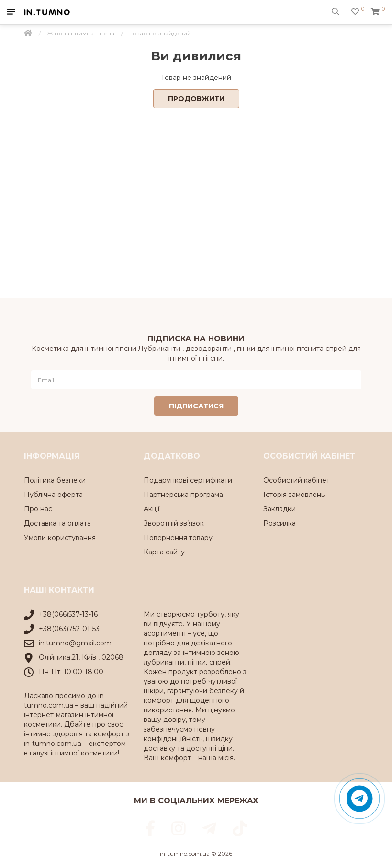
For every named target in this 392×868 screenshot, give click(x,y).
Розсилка (280, 523)
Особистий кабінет (297, 480)
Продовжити (196, 99)
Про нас (38, 509)
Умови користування (60, 538)
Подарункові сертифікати (188, 480)
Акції (151, 509)
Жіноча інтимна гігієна (81, 33)
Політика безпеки (55, 480)
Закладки (280, 509)
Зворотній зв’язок (174, 523)
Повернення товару (178, 538)
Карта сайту (164, 552)
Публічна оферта (53, 495)
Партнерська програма (183, 495)
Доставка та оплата (57, 523)
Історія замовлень (294, 495)
